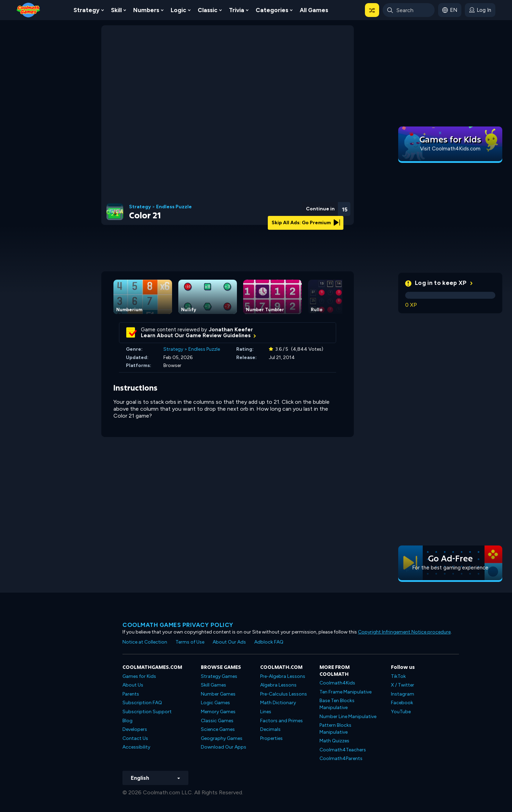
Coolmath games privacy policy (178, 625)
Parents (131, 694)
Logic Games (215, 703)
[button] (372, 10)
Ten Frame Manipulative (345, 692)
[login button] (480, 10)
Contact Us (135, 738)
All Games (314, 10)
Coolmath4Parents (341, 758)
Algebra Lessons (278, 685)
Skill (116, 10)
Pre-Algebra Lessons (283, 676)
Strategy (87, 10)
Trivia (237, 10)
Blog (127, 721)
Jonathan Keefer (231, 330)
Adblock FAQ (269, 642)
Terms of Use (190, 642)
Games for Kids (139, 676)
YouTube (401, 712)
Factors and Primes (281, 721)
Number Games (218, 694)
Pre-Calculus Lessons (284, 694)
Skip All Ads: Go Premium (306, 223)
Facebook (402, 703)
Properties (271, 738)
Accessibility (136, 747)
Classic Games (217, 721)
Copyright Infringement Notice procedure (404, 632)
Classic (208, 10)
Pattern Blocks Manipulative (335, 729)
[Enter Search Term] (409, 10)
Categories (272, 10)
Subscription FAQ (142, 703)
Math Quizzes (334, 741)
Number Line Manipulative (348, 717)
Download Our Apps (224, 747)
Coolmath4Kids (337, 683)
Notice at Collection (145, 642)
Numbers (146, 10)
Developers (135, 729)
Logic (178, 10)
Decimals (270, 729)
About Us (133, 685)
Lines (266, 712)
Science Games (218, 729)
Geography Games (222, 738)
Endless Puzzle (174, 207)
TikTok (398, 676)
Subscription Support (147, 712)
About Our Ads (229, 642)
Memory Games (218, 712)
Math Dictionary (278, 703)
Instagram (403, 694)
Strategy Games (219, 676)
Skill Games (214, 685)
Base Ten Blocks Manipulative (337, 704)
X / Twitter (403, 685)
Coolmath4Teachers (343, 750)
